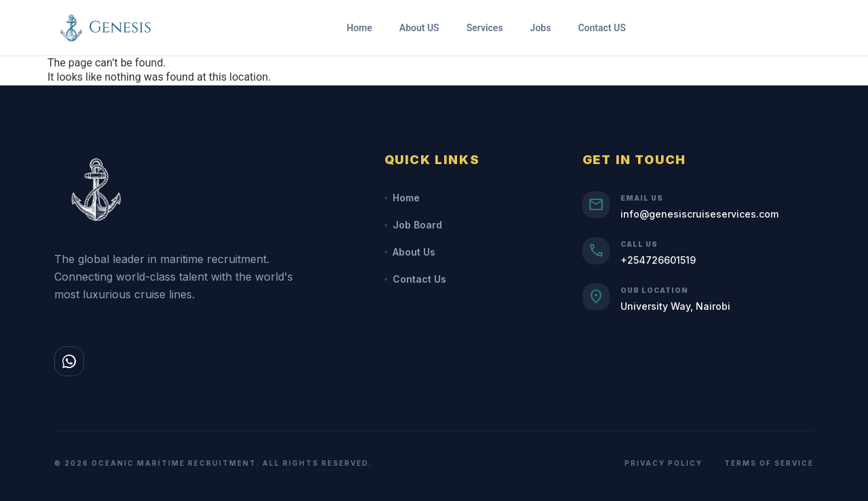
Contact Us (415, 279)
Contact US (601, 28)
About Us (410, 252)
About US (419, 28)
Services (485, 28)
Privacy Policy (664, 463)
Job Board (413, 225)
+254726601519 (658, 260)
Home (359, 28)
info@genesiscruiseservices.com (699, 214)
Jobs (541, 28)
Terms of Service (769, 463)
